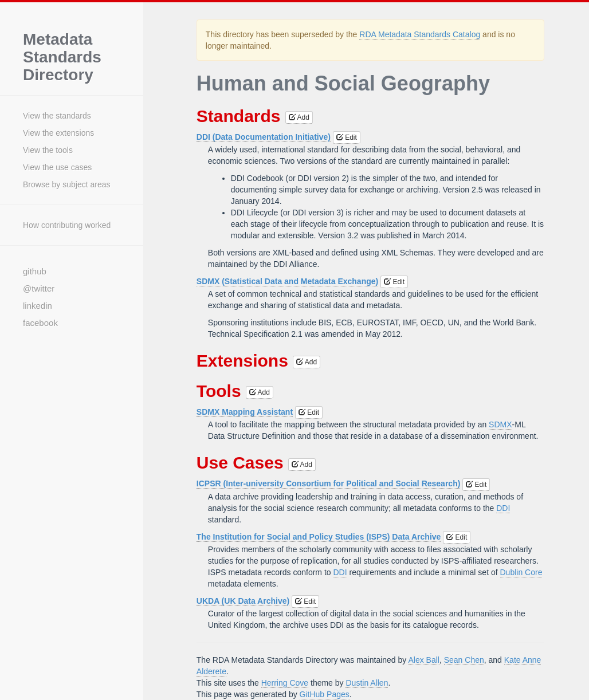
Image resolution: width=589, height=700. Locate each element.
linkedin (38, 306)
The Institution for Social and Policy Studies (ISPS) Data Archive (319, 537)
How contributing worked (67, 225)
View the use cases (57, 167)
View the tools (48, 150)
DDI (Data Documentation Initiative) (264, 137)
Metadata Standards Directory (62, 57)
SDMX (500, 424)
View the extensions (58, 133)
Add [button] (299, 117)
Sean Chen (464, 660)
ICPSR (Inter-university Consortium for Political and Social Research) (329, 483)
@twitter (39, 288)
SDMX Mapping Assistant (245, 412)
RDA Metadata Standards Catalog (420, 34)
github (35, 271)
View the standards (57, 116)
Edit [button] (347, 137)
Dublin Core (521, 572)
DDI (503, 508)
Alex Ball (423, 660)
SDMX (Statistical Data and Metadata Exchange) (287, 281)
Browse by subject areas (67, 184)
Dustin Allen (367, 683)
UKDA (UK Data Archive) (243, 601)
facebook (40, 323)
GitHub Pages (325, 694)
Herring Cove (285, 683)
